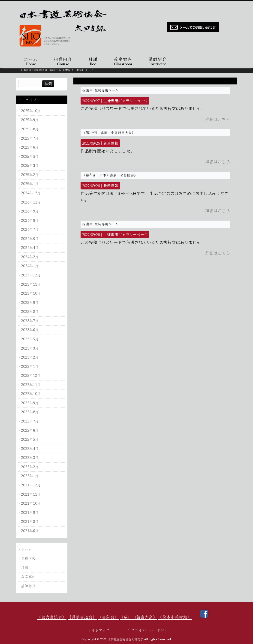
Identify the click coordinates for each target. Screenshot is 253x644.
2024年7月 (30, 229)
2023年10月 (31, 293)
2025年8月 (30, 129)
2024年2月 (30, 257)
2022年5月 (30, 439)
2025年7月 (30, 138)
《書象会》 (108, 617)
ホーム (27, 549)
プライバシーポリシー (150, 630)
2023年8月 (30, 312)
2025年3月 (30, 166)
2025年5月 (30, 157)
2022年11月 (31, 385)
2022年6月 (30, 430)
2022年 (80, 70)
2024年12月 (31, 193)
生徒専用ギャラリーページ (126, 101)
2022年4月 (30, 449)
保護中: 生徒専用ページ (101, 90)
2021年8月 (30, 522)
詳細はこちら (218, 119)
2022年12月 (31, 376)
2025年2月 (30, 175)
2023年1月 (30, 367)
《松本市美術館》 (175, 617)
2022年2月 (30, 467)
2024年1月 (30, 266)
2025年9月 (30, 120)
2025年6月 (30, 147)
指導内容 (28, 559)
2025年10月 (31, 111)
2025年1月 (30, 184)
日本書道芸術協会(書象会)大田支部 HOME (45, 70)
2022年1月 (30, 476)
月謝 (25, 568)
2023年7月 (30, 321)
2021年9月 (30, 513)
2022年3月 (30, 458)
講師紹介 (28, 586)
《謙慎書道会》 (82, 617)
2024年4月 (30, 248)
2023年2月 (30, 357)
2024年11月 (31, 202)
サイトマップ (99, 630)
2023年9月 (30, 303)
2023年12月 (31, 275)
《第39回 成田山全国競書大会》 (109, 133)
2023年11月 (31, 284)
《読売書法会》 (52, 617)
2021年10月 (31, 503)
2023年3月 (30, 348)
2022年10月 (31, 394)
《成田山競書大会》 (139, 617)
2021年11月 (31, 494)
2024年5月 (30, 239)
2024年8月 (30, 220)
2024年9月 (30, 211)
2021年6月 (30, 531)
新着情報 (111, 143)
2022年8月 (30, 412)
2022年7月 (30, 421)
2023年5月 (30, 339)
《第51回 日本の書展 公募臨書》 (110, 175)
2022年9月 (30, 403)
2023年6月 (30, 330)
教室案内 (28, 577)
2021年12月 (31, 485)
